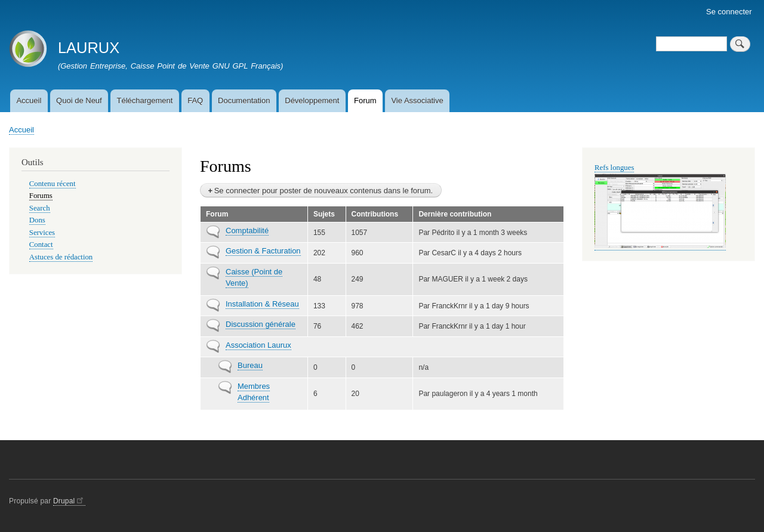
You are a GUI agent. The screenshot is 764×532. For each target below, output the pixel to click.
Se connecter (729, 12)
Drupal (69, 501)
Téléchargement (144, 100)
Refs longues (614, 168)
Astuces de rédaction (61, 257)
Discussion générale (261, 324)
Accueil (29, 100)
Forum (365, 100)
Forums (41, 196)
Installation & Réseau (262, 304)
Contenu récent (53, 184)
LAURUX (89, 48)
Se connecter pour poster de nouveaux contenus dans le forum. (324, 191)
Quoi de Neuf (79, 100)
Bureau (250, 365)
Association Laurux (258, 345)
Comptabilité (247, 231)
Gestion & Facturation (263, 251)
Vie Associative (417, 100)
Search (40, 208)
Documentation (244, 100)
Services (42, 233)
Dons (37, 220)
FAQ (195, 100)
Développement (312, 100)
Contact (41, 245)
